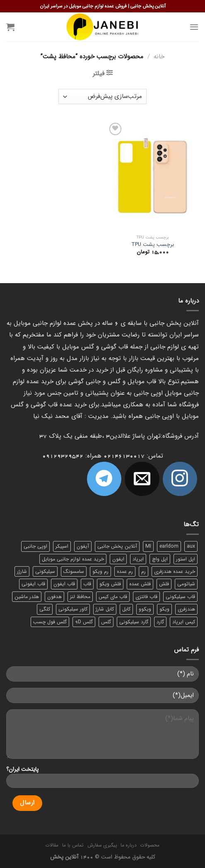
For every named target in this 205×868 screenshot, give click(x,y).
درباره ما (129, 845)
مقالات (52, 845)
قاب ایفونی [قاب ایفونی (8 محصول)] (33, 584)
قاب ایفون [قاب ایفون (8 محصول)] (64, 584)
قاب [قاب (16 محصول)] (87, 584)
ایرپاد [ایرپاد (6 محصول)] (138, 559)
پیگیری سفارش (102, 845)
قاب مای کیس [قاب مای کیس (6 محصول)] (113, 597)
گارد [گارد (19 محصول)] (160, 622)
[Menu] (194, 27)
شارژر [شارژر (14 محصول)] (22, 571)
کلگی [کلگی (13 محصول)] (45, 609)
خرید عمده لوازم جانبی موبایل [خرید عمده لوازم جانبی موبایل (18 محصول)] (73, 559)
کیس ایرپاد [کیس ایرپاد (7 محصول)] (184, 622)
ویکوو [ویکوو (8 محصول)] (145, 609)
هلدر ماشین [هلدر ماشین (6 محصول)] (27, 597)
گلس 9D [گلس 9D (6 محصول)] (84, 622)
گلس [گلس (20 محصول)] (106, 622)
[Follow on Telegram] (104, 479)
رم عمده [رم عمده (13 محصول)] (125, 571)
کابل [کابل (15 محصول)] (126, 609)
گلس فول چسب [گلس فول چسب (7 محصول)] (50, 622)
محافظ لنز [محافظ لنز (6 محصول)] (80, 597)
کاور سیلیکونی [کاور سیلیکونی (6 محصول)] (73, 609)
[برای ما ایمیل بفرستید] (142, 479)
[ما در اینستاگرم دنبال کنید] (180, 479)
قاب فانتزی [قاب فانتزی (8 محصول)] (146, 597)
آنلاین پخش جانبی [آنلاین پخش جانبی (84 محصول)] (117, 546)
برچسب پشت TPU (153, 245)
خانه (159, 57)
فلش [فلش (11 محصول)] (164, 584)
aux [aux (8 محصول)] (191, 546)
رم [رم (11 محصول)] (143, 571)
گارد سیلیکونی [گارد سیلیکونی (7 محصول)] (134, 622)
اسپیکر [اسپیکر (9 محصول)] (62, 546)
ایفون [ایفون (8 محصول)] (118, 559)
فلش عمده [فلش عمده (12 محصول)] (140, 584)
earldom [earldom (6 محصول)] (169, 546)
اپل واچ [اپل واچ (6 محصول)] (160, 559)
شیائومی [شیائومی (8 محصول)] (186, 584)
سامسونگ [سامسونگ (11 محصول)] (74, 571)
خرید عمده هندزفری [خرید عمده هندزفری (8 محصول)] (175, 571)
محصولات (150, 845)
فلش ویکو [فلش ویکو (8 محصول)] (110, 584)
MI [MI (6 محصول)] (148, 546)
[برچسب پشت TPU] (153, 176)
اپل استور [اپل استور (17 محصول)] (186, 559)
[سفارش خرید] (102, 97)
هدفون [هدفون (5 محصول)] (54, 597)
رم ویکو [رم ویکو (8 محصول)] (100, 571)
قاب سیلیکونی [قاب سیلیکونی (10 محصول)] (180, 597)
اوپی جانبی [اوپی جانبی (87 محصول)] (35, 546)
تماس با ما (73, 845)
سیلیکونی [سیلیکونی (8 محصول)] (45, 571)
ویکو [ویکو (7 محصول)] (164, 609)
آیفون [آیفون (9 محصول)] (83, 546)
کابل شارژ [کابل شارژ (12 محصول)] (105, 609)
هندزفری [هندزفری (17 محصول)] (186, 609)
